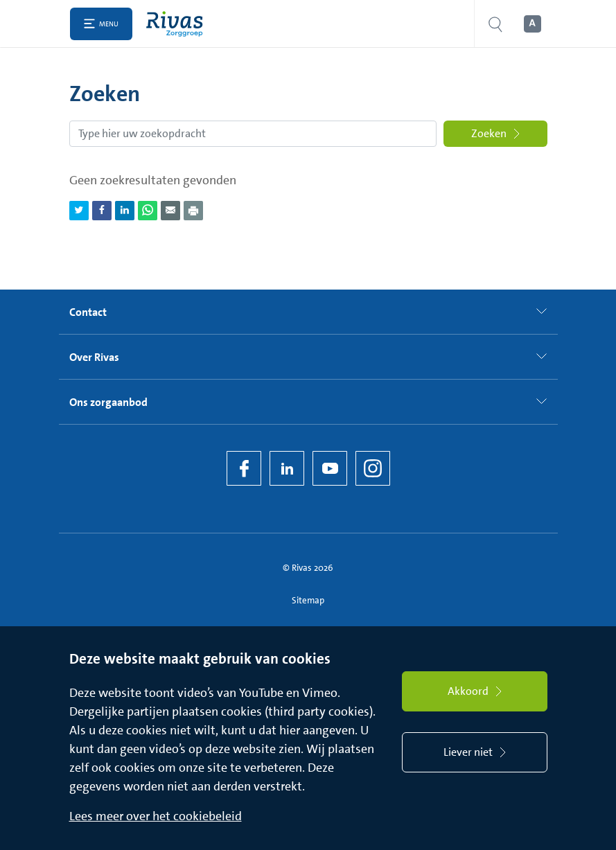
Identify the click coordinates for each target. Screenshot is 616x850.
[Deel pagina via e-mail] (170, 211)
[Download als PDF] (193, 211)
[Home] (178, 24)
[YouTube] (330, 468)
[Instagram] (373, 468)
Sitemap (308, 600)
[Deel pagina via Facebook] (102, 211)
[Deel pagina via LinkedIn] (125, 211)
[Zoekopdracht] (253, 134)
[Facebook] (244, 468)
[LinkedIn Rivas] (287, 468)
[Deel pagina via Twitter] (79, 211)
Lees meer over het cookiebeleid (156, 816)
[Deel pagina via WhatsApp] (148, 211)
